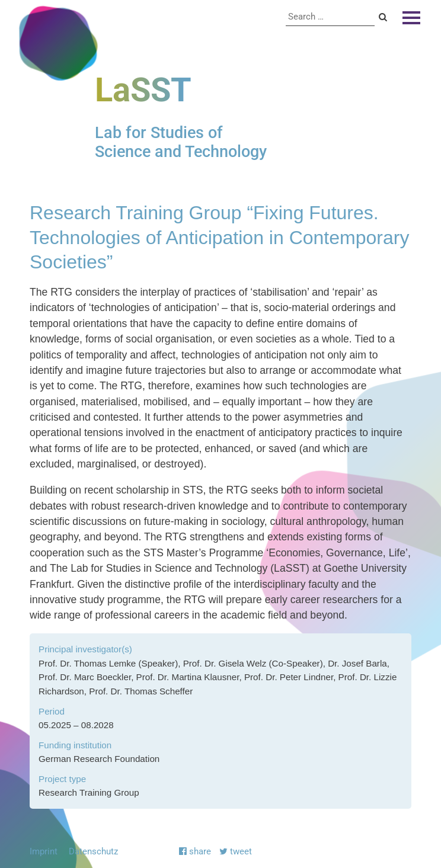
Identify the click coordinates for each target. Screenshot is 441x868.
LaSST (143, 90)
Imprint (44, 851)
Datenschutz (93, 851)
